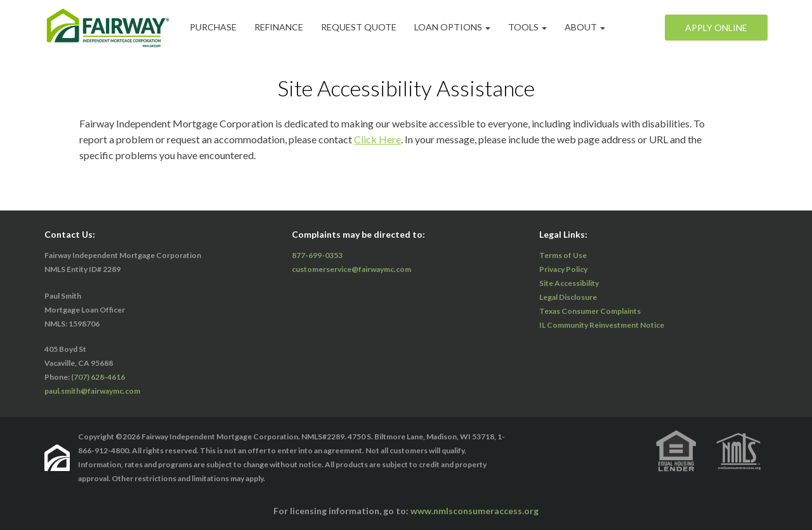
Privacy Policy (563, 269)
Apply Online (716, 28)
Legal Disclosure (568, 297)
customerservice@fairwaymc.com (351, 269)
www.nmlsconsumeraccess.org (475, 511)
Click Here (377, 139)
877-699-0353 (317, 255)
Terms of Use (563, 255)
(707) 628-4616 (98, 377)
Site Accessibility (569, 283)
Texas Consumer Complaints (590, 311)
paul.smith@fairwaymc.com (92, 391)
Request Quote (359, 27)
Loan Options (452, 27)
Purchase (213, 27)
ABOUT (585, 27)
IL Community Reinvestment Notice (602, 325)
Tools (527, 27)
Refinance (279, 27)
